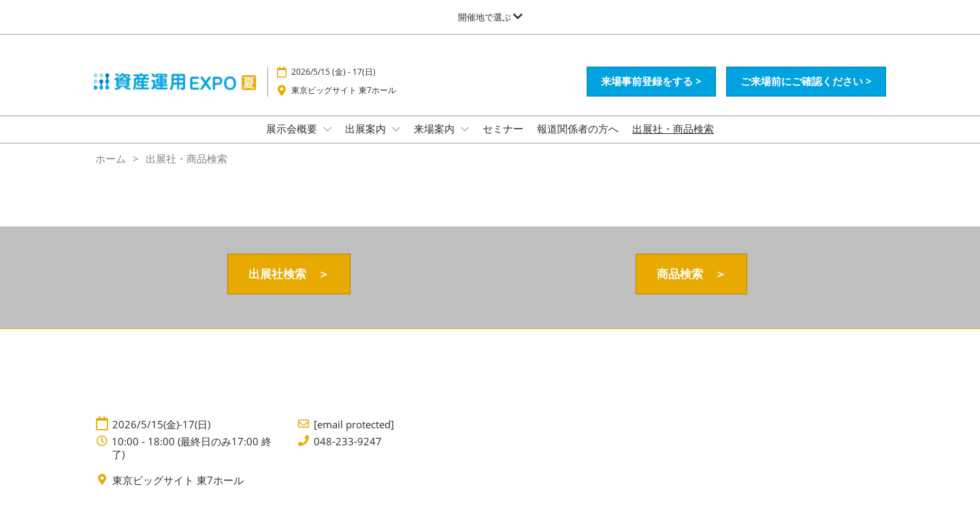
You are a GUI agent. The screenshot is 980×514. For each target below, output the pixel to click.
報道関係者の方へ (578, 128)
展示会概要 (293, 128)
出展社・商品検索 (673, 128)
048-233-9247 (348, 442)
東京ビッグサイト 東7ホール (344, 90)
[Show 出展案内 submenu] (396, 129)
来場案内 (436, 128)
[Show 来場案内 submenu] (465, 129)
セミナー (503, 128)
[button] (651, 82)
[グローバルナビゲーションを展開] (490, 17)
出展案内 (367, 128)
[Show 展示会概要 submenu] (327, 129)
